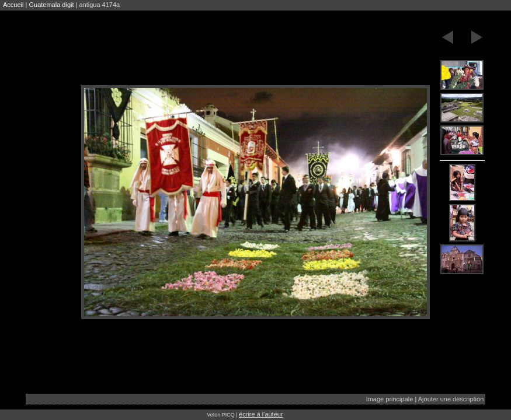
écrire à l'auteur (261, 414)
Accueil (13, 5)
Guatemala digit (51, 5)
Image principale (390, 399)
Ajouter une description (451, 399)
